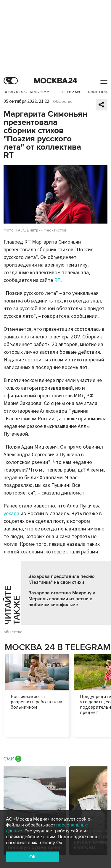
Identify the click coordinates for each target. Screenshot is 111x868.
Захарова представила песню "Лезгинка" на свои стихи (62, 579)
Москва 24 (56, 81)
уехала (11, 514)
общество (13, 632)
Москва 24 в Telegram (58, 647)
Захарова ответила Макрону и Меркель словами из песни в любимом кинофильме (62, 599)
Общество (63, 102)
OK (33, 857)
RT (57, 280)
